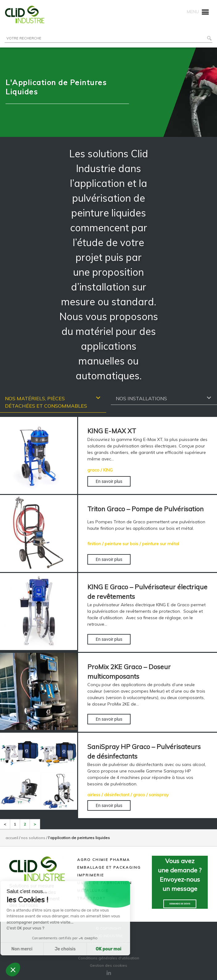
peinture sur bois (121, 544)
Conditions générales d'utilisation (109, 958)
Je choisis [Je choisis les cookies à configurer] (25, 949)
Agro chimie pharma (104, 860)
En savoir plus (109, 481)
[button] (13, 970)
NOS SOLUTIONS (33, 838)
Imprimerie (91, 875)
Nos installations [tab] (164, 398)
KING (108, 470)
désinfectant (117, 795)
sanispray (159, 795)
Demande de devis (180, 904)
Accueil (12, 838)
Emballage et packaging (109, 867)
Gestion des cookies (108, 965)
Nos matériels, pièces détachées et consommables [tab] (53, 402)
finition (94, 544)
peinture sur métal (161, 544)
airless (94, 795)
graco (93, 470)
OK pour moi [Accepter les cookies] (69, 949)
